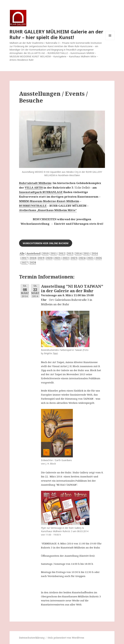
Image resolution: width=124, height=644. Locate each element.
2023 (74, 258)
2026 (99, 258)
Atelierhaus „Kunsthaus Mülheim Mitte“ (48, 210)
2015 (87, 253)
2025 (90, 258)
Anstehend (33, 253)
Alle (22, 253)
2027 (25, 262)
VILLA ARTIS (34, 188)
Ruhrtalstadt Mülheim (35, 183)
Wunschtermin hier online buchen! (46, 243)
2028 (33, 262)
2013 (70, 253)
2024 (82, 258)
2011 (54, 253)
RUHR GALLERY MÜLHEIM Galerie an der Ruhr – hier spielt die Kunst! (56, 34)
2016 (95, 253)
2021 (57, 258)
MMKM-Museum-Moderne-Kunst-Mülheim (49, 201)
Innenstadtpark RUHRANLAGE (41, 192)
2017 (25, 258)
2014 (78, 253)
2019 (41, 258)
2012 (62, 253)
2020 (49, 258)
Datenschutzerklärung (32, 638)
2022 (66, 258)
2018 (33, 258)
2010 (45, 253)
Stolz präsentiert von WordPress (66, 638)
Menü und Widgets (110, 40)
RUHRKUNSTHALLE (33, 206)
